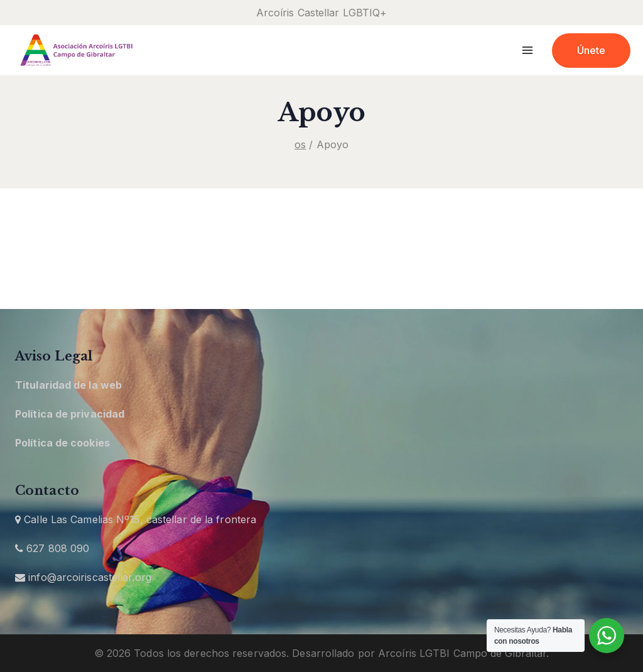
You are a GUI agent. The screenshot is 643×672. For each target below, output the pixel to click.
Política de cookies (62, 443)
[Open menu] (528, 50)
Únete (592, 50)
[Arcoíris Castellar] (75, 51)
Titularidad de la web (68, 385)
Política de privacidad (70, 414)
